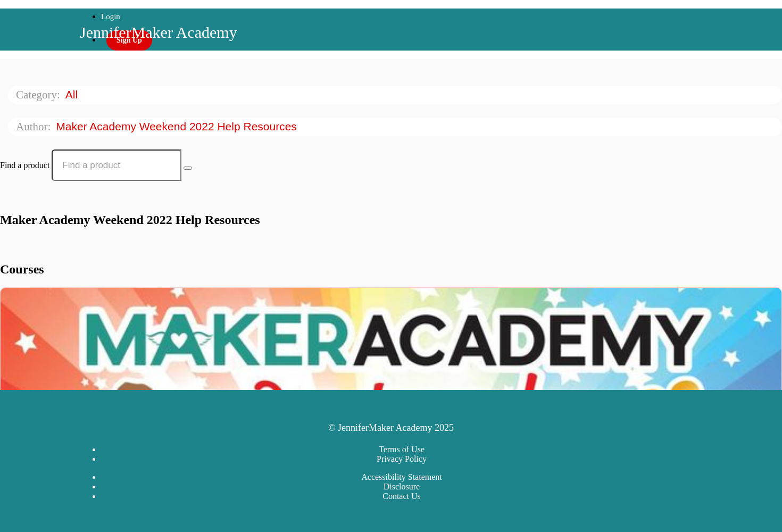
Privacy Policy (402, 459)
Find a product (25, 165)
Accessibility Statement (402, 477)
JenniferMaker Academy (159, 32)
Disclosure (402, 487)
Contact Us (402, 496)
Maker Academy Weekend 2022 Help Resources (178, 126)
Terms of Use (402, 449)
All (73, 94)
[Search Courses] (188, 168)
